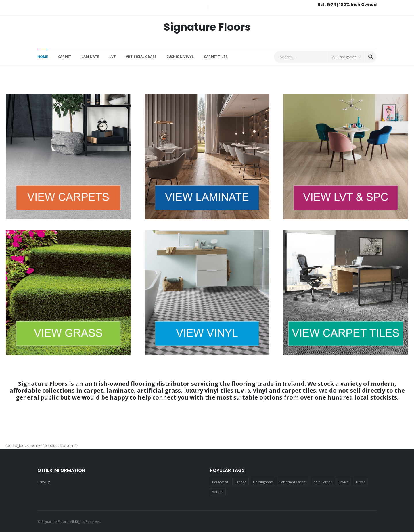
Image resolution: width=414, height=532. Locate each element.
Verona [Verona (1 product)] (218, 492)
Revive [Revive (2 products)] (344, 482)
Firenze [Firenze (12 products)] (240, 482)
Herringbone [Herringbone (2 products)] (263, 482)
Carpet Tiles (216, 57)
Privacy (44, 482)
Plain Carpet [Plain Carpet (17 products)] (322, 482)
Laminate (90, 57)
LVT (113, 57)
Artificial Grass (141, 57)
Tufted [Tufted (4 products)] (361, 482)
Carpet (65, 57)
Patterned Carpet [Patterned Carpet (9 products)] (293, 482)
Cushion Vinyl (180, 57)
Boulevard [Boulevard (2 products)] (220, 482)
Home (43, 57)
